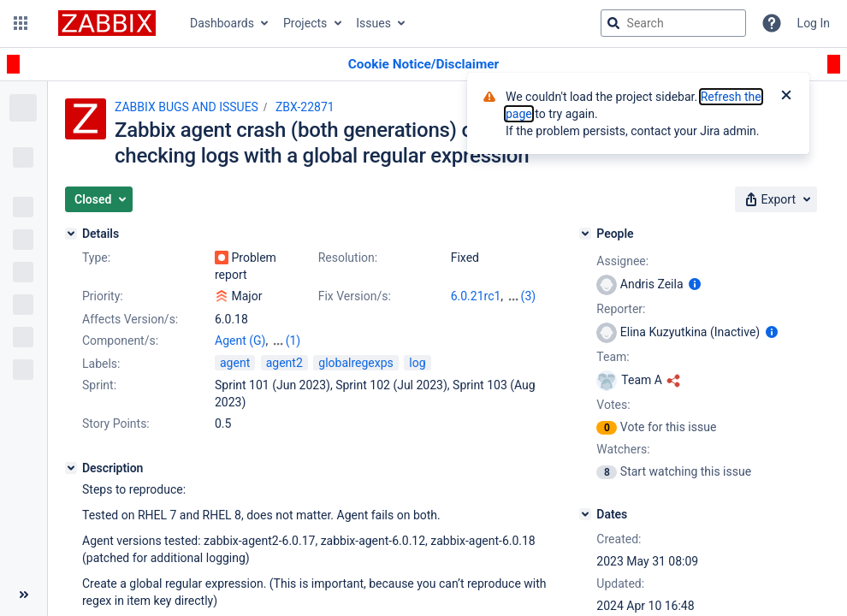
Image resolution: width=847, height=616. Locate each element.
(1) (293, 341)
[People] (585, 234)
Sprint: (99, 385)
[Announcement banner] (423, 65)
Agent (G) (240, 341)
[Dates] (585, 514)
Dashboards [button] (222, 23)
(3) (529, 296)
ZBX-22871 (305, 107)
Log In (814, 23)
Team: (613, 357)
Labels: (101, 364)
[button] (21, 23)
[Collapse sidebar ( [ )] (24, 595)
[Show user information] (695, 284)
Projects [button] (305, 23)
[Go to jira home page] (107, 23)
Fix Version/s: (355, 296)
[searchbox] (673, 23)
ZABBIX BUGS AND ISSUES (187, 107)
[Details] (71, 234)
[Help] (772, 23)
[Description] (71, 468)
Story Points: (116, 423)
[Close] (786, 97)
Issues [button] (373, 23)
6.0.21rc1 (476, 296)
